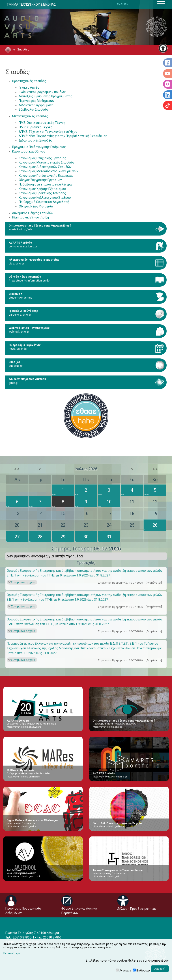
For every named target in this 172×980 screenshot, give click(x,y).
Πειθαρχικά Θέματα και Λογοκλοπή (44, 202)
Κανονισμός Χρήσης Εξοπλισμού (42, 189)
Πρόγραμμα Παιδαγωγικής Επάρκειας (39, 147)
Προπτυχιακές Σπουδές (29, 81)
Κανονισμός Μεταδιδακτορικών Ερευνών (48, 171)
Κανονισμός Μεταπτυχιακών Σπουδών (47, 162)
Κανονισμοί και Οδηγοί (28, 151)
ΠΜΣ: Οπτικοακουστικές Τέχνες (42, 123)
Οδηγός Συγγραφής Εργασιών (40, 180)
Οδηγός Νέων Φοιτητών (36, 206)
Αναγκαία (125, 971)
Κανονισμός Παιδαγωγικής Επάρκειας (46, 176)
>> (155, 469)
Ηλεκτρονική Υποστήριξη (30, 217)
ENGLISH (123, 4)
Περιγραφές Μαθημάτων (37, 101)
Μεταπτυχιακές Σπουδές (30, 116)
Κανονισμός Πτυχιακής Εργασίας (43, 158)
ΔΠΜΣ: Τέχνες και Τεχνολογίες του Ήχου (48, 132)
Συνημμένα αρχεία (23, 582)
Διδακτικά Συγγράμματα (36, 105)
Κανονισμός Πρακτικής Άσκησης (42, 193)
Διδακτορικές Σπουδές (35, 140)
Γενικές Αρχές (29, 87)
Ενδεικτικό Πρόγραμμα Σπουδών (42, 92)
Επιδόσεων (143, 971)
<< (17, 469)
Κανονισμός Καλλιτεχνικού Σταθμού (45, 198)
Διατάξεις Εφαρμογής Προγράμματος (46, 96)
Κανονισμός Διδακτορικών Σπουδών (45, 167)
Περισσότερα (12, 953)
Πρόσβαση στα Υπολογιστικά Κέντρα (45, 184)
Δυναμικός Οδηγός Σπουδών (33, 213)
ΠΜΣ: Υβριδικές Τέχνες (36, 127)
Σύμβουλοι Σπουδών (34, 109)
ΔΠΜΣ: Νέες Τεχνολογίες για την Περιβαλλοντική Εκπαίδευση (63, 136)
